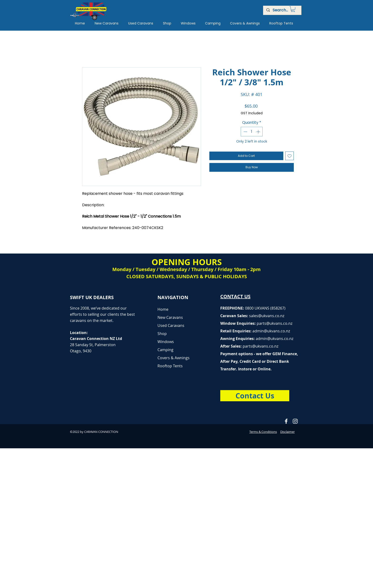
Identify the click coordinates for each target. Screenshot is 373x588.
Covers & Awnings (174, 358)
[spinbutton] (252, 132)
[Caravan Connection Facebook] (286, 421)
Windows (166, 342)
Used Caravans (171, 325)
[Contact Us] (255, 396)
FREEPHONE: (233, 308)
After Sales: (231, 346)
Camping (165, 350)
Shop (162, 334)
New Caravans (170, 317)
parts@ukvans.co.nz (275, 323)
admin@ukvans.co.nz (271, 331)
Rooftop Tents (170, 366)
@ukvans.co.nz (271, 316)
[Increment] (259, 132)
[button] (293, 9)
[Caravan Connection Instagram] (295, 421)
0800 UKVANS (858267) (265, 308)
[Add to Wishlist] (290, 156)
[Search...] (282, 10)
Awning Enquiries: (257, 339)
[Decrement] (245, 132)
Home (163, 309)
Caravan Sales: (239, 316)
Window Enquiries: (238, 323)
